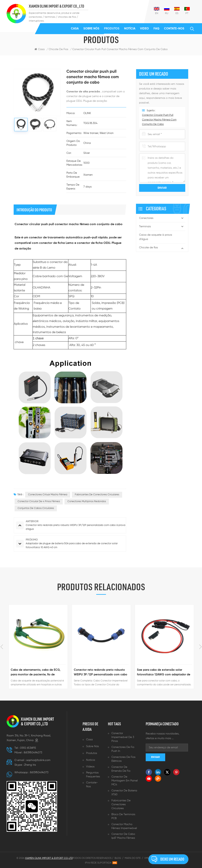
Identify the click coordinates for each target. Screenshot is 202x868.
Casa (75, 29)
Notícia (130, 29)
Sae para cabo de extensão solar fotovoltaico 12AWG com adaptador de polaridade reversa (164, 673)
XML (147, 858)
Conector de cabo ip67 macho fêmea (123, 836)
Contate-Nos (174, 29)
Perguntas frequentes (93, 775)
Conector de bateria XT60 (124, 793)
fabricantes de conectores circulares (97, 495)
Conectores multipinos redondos (87, 501)
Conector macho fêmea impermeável (124, 826)
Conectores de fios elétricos (123, 759)
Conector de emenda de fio (121, 769)
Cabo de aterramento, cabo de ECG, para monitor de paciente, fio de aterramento (36, 673)
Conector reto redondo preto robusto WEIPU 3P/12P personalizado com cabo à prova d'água (101, 673)
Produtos (112, 29)
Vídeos (90, 767)
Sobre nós (91, 29)
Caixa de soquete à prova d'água (156, 237)
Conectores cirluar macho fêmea (48, 495)
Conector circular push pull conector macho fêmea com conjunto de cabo (120, 49)
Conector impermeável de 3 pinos (123, 737)
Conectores (146, 218)
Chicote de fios (148, 248)
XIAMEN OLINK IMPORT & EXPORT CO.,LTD (37, 721)
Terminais (145, 227)
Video (144, 29)
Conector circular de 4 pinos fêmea (39, 501)
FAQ (156, 29)
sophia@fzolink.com (38, 760)
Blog (118, 858)
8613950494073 (33, 753)
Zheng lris (30, 765)
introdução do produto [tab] (34, 210)
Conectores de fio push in (123, 749)
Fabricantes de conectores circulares (121, 804)
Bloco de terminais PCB (123, 816)
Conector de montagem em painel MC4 (125, 781)
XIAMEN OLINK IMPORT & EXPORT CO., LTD (56, 6)
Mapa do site (133, 858)
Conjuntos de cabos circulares (36, 508)
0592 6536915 (28, 748)
